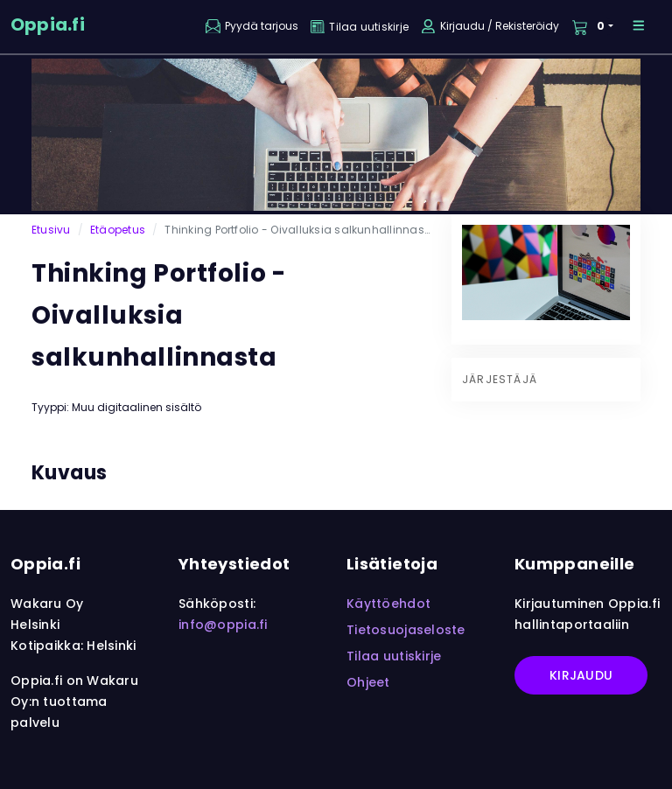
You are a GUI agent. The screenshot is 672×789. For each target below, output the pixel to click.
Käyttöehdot (388, 604)
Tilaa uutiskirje (394, 656)
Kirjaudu (581, 675)
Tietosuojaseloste (406, 630)
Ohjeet (368, 682)
